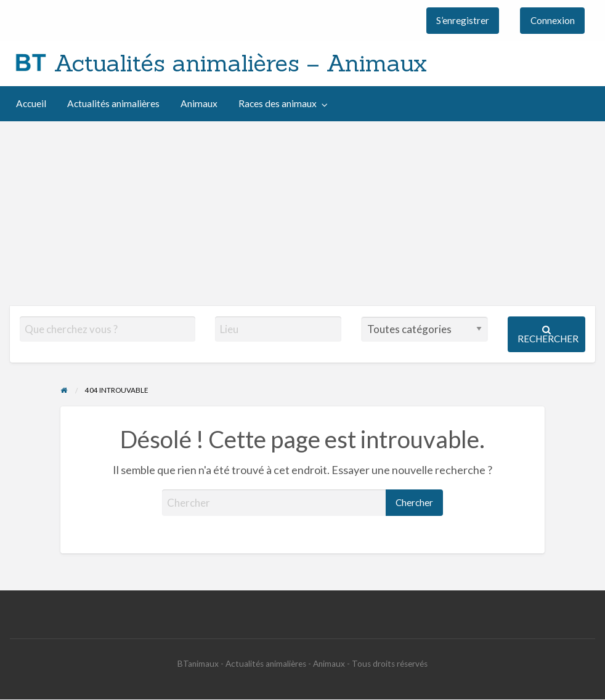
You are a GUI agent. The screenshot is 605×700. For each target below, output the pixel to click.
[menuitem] (463, 21)
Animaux (199, 103)
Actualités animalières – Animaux (241, 63)
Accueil (31, 103)
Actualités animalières (113, 103)
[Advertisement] (302, 214)
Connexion (553, 20)
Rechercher (548, 335)
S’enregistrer (463, 20)
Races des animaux (278, 103)
